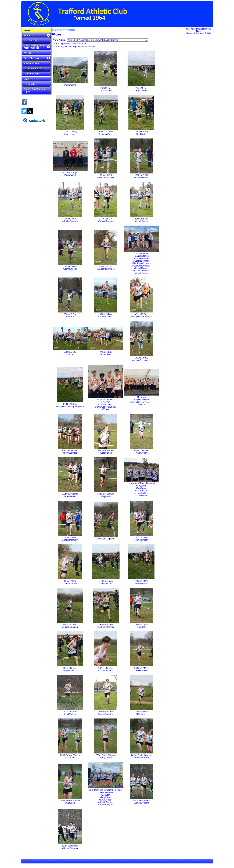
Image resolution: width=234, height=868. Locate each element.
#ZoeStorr (70, 758)
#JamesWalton (141, 540)
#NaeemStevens (70, 848)
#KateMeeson (106, 800)
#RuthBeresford (106, 805)
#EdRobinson (141, 671)
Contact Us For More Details (198, 33)
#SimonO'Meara (141, 803)
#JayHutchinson (106, 317)
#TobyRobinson (70, 671)
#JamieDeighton (106, 671)
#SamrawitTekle (70, 269)
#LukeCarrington (70, 627)
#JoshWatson (106, 584)
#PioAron (70, 317)
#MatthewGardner (106, 627)
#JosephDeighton (106, 539)
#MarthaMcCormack (141, 263)
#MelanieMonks (106, 792)
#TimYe (70, 354)
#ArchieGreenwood (141, 360)
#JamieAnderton (106, 714)
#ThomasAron (106, 134)
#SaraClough (106, 453)
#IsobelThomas (141, 178)
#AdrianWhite (70, 85)
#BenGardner (141, 91)
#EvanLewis (106, 354)
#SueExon (70, 803)
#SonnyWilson (141, 584)
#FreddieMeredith (70, 540)
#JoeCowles (141, 134)
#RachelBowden (70, 221)
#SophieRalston (141, 758)
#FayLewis (106, 496)
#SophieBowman (106, 221)
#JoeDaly (141, 627)
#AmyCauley (106, 758)
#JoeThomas (70, 134)
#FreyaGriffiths (70, 453)
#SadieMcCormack (106, 269)
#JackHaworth (70, 584)
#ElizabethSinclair (106, 178)
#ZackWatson (70, 714)
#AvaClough (141, 453)
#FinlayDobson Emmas (141, 317)
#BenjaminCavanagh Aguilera (70, 407)
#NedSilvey (141, 714)
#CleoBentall (70, 496)
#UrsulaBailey (141, 221)
